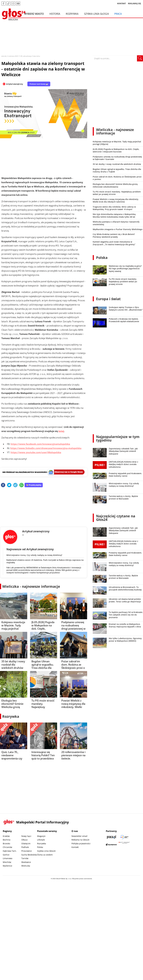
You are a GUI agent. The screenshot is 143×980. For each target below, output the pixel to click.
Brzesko (6, 843)
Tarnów (25, 858)
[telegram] (15, 485)
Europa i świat (108, 299)
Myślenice (7, 866)
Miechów (7, 862)
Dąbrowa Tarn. (10, 851)
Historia (55, 14)
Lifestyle (41, 840)
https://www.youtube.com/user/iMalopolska (36, 452)
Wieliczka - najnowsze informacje (31, 586)
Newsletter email (79, 836)
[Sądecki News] (124, 837)
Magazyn (41, 836)
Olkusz (25, 840)
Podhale (25, 847)
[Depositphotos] (111, 844)
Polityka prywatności (81, 843)
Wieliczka (26, 866)
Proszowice (27, 851)
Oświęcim (26, 843)
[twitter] (9, 485)
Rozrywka (72, 14)
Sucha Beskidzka (29, 855)
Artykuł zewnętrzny (15, 84)
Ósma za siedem (45, 855)
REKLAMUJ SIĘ (134, 3)
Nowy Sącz (26, 836)
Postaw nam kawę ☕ (39, 84)
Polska (102, 257)
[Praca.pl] (111, 837)
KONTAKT (122, 3)
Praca (118, 14)
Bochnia (7, 840)
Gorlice (6, 855)
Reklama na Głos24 (80, 840)
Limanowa (8, 858)
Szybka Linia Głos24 (96, 14)
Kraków (6, 836)
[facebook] (3, 485)
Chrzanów (7, 847)
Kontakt (75, 847)
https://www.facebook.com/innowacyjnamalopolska (40, 444)
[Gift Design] (124, 844)
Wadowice (26, 862)
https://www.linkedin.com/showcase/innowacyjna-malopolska (46, 448)
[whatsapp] (22, 485)
